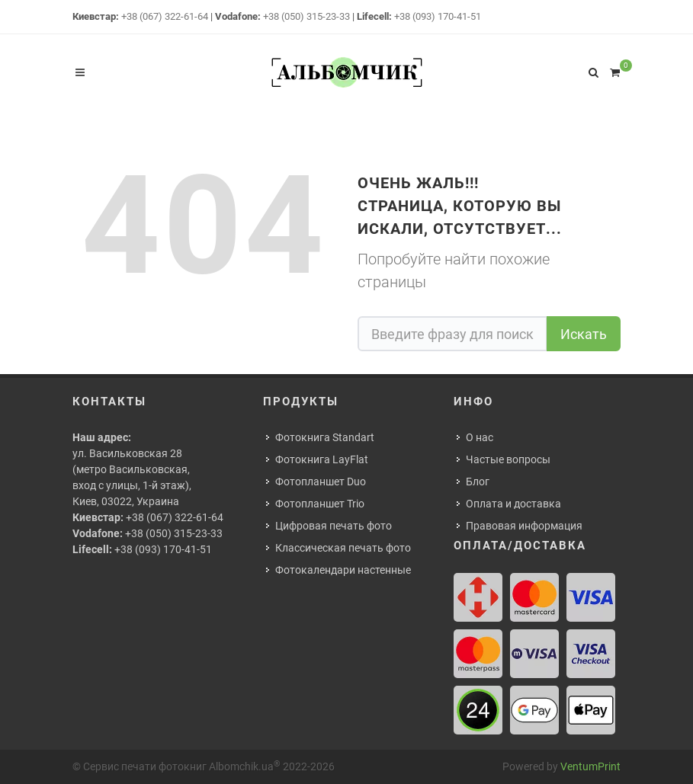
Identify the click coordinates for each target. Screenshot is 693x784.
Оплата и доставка (513, 504)
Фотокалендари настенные (343, 570)
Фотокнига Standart (325, 437)
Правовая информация (524, 526)
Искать (584, 334)
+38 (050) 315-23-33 (306, 16)
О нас (480, 437)
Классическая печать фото (343, 548)
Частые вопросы (508, 459)
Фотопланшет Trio (320, 504)
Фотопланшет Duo (321, 482)
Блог (478, 482)
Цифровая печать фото (334, 526)
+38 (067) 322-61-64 (165, 16)
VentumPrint (590, 766)
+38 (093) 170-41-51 (438, 16)
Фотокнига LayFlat (322, 459)
